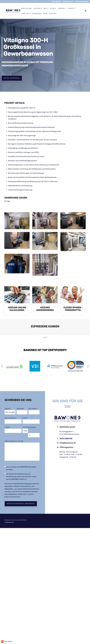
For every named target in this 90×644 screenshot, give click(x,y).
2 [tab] (41, 376)
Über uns (25, 13)
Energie (62, 8)
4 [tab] (45, 376)
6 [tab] (50, 376)
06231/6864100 (65, 439)
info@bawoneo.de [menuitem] (68, 2)
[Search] (86, 11)
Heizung (37, 8)
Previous (2, 366)
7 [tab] (52, 376)
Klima (53, 8)
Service (71, 8)
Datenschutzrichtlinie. (13, 492)
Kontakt (53, 13)
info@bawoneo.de (67, 443)
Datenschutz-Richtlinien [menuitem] (19, 516)
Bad (45, 8)
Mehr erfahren (12, 78)
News (45, 13)
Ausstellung (26, 8)
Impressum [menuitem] (8, 516)
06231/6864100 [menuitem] (56, 2)
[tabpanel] (15, 366)
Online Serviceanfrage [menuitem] (82, 2)
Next (87, 366)
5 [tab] (47, 376)
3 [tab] (43, 376)
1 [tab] (38, 376)
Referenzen (37, 13)
